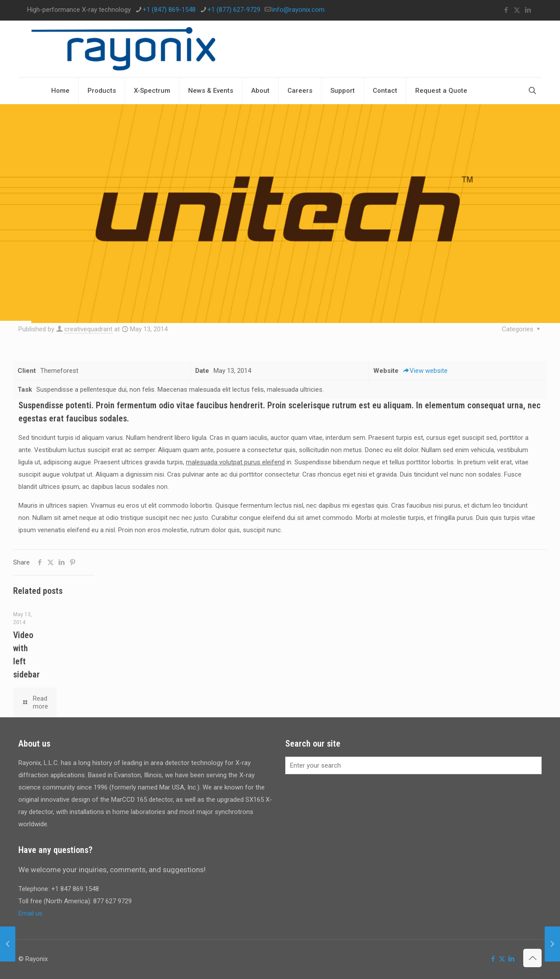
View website (425, 371)
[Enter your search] (413, 765)
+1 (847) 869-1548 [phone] (169, 10)
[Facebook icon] (506, 10)
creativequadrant (88, 329)
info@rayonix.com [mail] (298, 10)
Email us (30, 913)
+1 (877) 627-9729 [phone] (234, 10)
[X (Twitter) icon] (517, 10)
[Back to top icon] (532, 958)
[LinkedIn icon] (528, 10)
